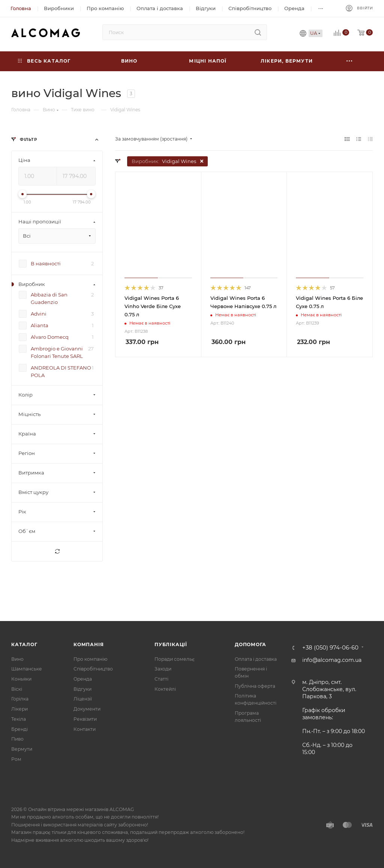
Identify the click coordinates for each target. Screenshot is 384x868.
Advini (39, 314)
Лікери (19, 709)
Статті (161, 679)
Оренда (83, 679)
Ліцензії (83, 699)
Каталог (24, 644)
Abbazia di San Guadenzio (49, 298)
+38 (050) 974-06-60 (330, 648)
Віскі (17, 689)
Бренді (19, 729)
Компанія (88, 644)
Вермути (22, 749)
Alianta (40, 325)
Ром (16, 759)
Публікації (171, 644)
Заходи (163, 669)
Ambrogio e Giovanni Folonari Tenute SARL (57, 352)
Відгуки (82, 689)
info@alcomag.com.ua (332, 660)
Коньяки (21, 679)
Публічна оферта (255, 686)
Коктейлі (165, 689)
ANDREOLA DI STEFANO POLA (61, 371)
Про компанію (90, 659)
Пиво (17, 739)
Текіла (19, 719)
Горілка (20, 699)
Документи (87, 709)
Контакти (85, 729)
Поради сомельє (175, 659)
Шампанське (27, 669)
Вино (17, 659)
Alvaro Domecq (50, 337)
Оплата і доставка (256, 659)
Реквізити (85, 719)
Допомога (250, 644)
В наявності (46, 263)
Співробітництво (93, 669)
